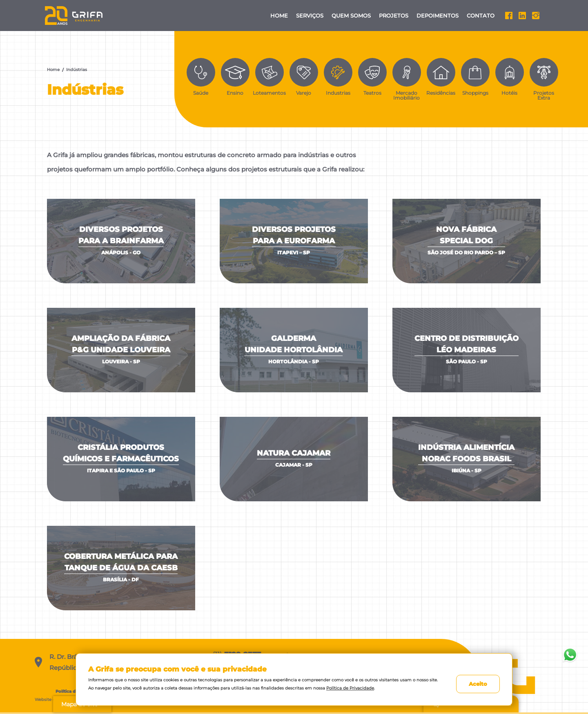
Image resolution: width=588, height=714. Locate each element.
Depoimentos (438, 16)
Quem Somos (351, 16)
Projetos (394, 16)
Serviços (310, 16)
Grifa (74, 16)
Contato (481, 16)
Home (279, 16)
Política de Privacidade (350, 688)
